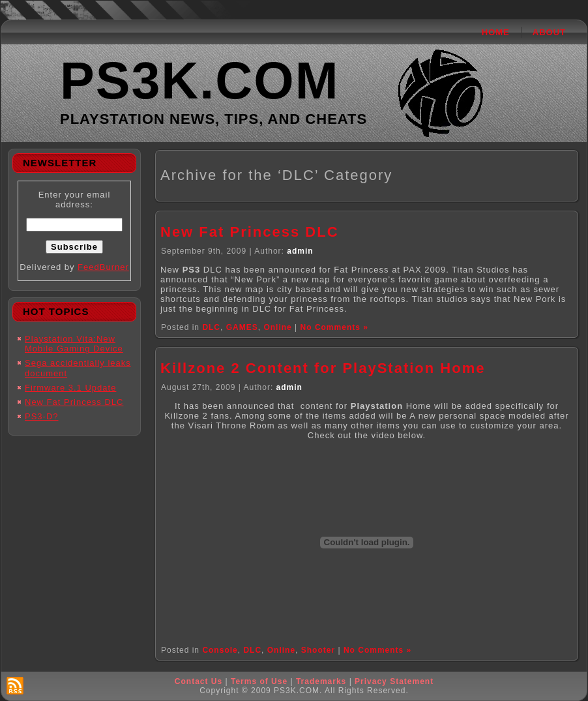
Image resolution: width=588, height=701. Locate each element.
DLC (211, 327)
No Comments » (334, 327)
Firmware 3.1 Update (70, 388)
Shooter (318, 650)
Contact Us (198, 681)
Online (277, 327)
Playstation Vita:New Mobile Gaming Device (74, 344)
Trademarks (321, 681)
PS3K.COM (200, 81)
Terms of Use (259, 681)
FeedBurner (103, 267)
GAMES (242, 327)
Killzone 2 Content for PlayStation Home (323, 368)
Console (220, 650)
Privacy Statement (394, 681)
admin (300, 251)
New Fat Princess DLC (74, 402)
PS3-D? (42, 416)
